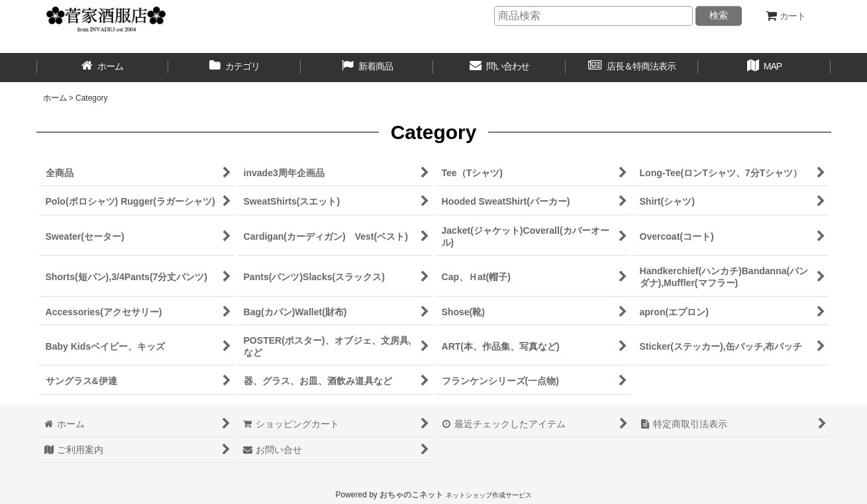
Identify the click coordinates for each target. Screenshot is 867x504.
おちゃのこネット (411, 495)
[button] (764, 68)
